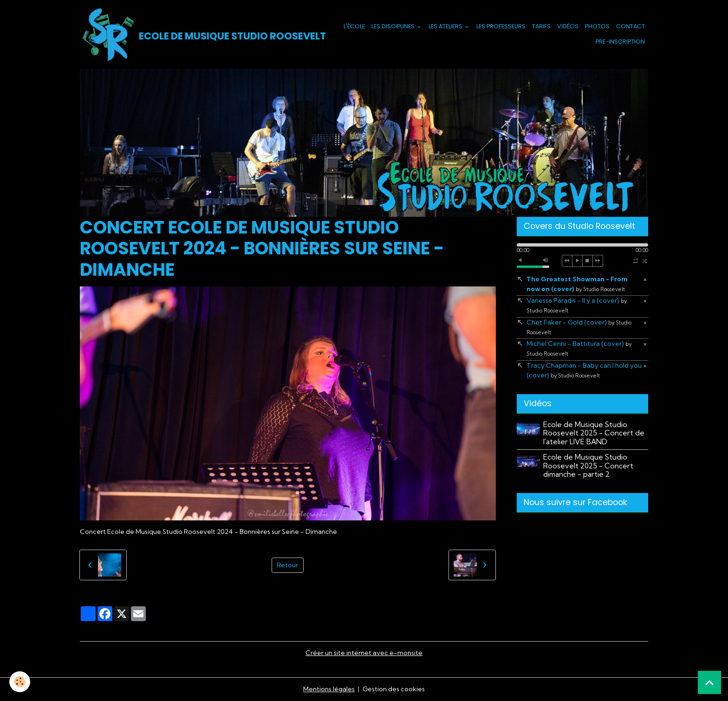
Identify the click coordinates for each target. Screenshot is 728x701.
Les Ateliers (446, 26)
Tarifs (541, 26)
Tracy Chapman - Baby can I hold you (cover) (584, 370)
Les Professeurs (501, 26)
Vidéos (568, 26)
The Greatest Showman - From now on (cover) (577, 284)
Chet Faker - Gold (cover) (579, 327)
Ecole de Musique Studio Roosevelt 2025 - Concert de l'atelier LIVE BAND (594, 433)
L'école (354, 26)
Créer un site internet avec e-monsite (364, 653)
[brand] (193, 34)
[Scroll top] (709, 682)
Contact (630, 26)
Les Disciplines (394, 26)
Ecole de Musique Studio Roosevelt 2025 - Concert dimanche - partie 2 (588, 466)
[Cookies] (20, 682)
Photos (597, 26)
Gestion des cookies (394, 689)
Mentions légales (329, 689)
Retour (287, 565)
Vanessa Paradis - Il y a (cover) (577, 305)
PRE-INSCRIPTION (620, 42)
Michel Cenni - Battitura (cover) (579, 348)
